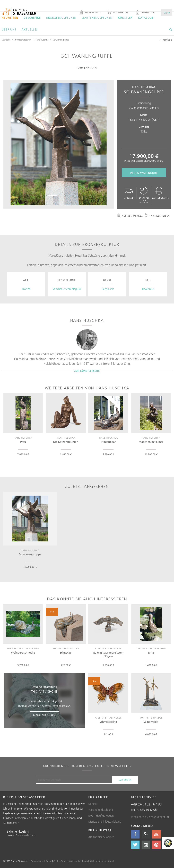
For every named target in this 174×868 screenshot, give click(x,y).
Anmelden (145, 13)
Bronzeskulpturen (61, 18)
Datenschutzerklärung (41, 861)
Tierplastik (107, 289)
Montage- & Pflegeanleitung (105, 822)
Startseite (6, 40)
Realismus (148, 289)
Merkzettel (90, 13)
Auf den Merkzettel (130, 216)
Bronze (26, 289)
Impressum (101, 861)
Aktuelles (30, 29)
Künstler (125, 18)
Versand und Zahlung (101, 810)
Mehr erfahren (44, 715)
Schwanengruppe (61, 40)
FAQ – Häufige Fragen (101, 816)
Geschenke (32, 18)
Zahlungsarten (161, 193)
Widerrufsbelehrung (78, 861)
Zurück (166, 40)
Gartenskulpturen (97, 18)
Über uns (9, 29)
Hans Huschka (42, 40)
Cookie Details (60, 861)
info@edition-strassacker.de (150, 817)
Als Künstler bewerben (101, 837)
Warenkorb (118, 13)
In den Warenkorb (144, 173)
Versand (129, 193)
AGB (92, 861)
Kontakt (93, 804)
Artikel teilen (157, 216)
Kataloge (146, 18)
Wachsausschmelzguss (67, 289)
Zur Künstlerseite (87, 371)
